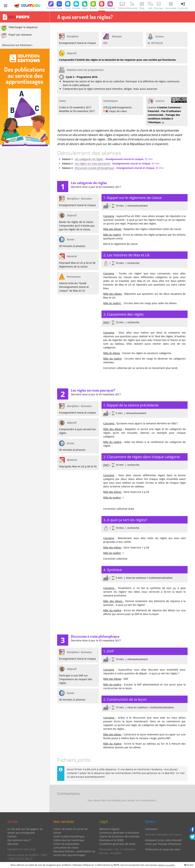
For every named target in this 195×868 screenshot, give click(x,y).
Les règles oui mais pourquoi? (93, 163)
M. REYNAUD (155, 43)
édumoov (13, 844)
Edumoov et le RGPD (111, 840)
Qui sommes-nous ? (19, 840)
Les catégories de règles (89, 159)
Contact (12, 836)
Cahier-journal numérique (69, 840)
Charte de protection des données (120, 836)
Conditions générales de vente (117, 844)
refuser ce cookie (166, 865)
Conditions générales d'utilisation (119, 833)
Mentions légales (109, 829)
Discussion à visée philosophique (94, 168)
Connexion (151, 829)
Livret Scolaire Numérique (69, 836)
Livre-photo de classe (66, 848)
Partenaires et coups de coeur (163, 849)
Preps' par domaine (16, 36)
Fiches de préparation (66, 844)
